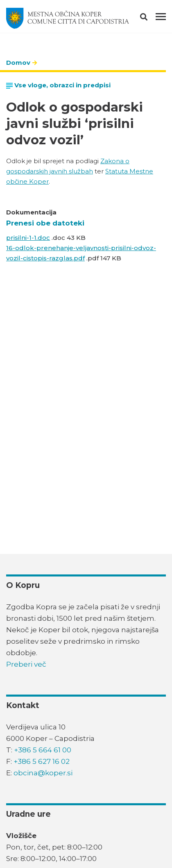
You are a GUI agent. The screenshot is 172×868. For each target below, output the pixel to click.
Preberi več (26, 664)
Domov (18, 63)
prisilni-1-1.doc (28, 238)
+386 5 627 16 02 (42, 761)
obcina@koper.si (43, 773)
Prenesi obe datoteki (45, 223)
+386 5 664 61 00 (43, 750)
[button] (151, 18)
